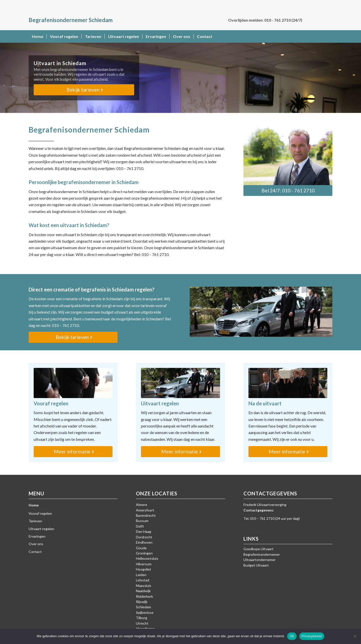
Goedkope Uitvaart (259, 549)
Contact (35, 552)
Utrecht (142, 623)
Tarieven (35, 521)
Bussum (142, 521)
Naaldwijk (143, 591)
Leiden (141, 575)
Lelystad (143, 580)
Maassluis (144, 586)
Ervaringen (37, 536)
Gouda (141, 548)
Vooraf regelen (40, 513)
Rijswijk (142, 602)
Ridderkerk (144, 596)
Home (34, 505)
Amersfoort (145, 510)
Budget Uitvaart (256, 565)
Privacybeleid (312, 636)
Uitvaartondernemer (260, 560)
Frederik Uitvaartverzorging (265, 505)
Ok (292, 636)
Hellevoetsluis (147, 558)
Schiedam (143, 607)
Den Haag (144, 531)
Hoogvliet (144, 569)
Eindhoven (144, 542)
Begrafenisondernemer (262, 554)
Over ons (36, 544)
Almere (142, 505)
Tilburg (142, 618)
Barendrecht (146, 515)
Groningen (144, 553)
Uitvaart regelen (41, 529)
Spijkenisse (145, 612)
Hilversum (144, 564)
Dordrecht (144, 537)
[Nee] (355, 636)
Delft (140, 526)
